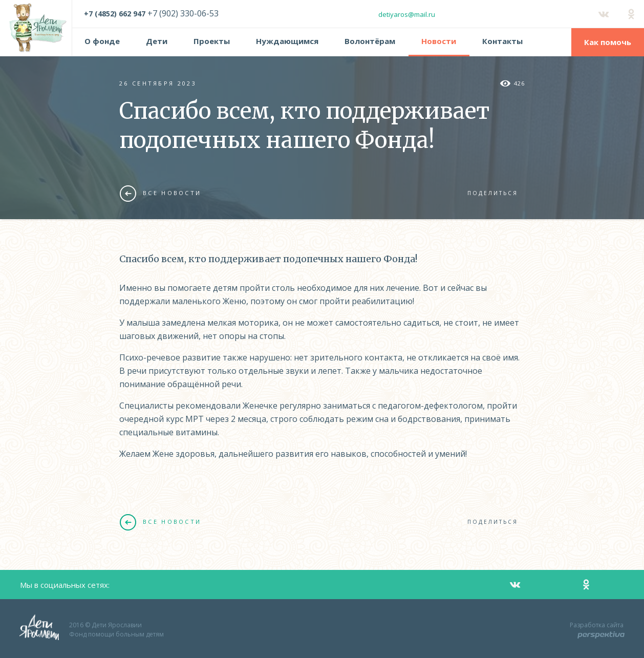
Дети (157, 41)
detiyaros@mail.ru (407, 14)
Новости (439, 41)
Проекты (212, 41)
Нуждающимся (287, 41)
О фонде (102, 41)
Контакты (502, 41)
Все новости (160, 193)
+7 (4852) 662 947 (115, 14)
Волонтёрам (370, 41)
